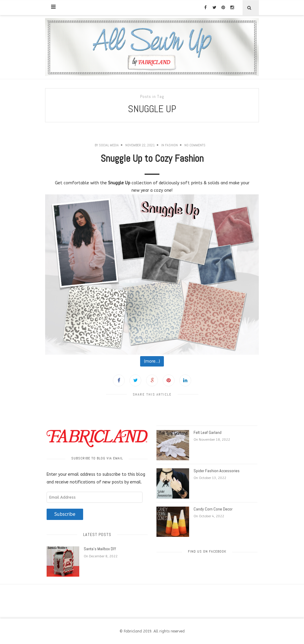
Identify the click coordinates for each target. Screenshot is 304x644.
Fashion (171, 145)
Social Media (109, 145)
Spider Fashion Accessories (217, 471)
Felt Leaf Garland (208, 432)
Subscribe (65, 514)
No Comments (195, 145)
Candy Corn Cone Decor (213, 509)
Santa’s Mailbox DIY (100, 549)
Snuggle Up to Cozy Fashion (152, 158)
